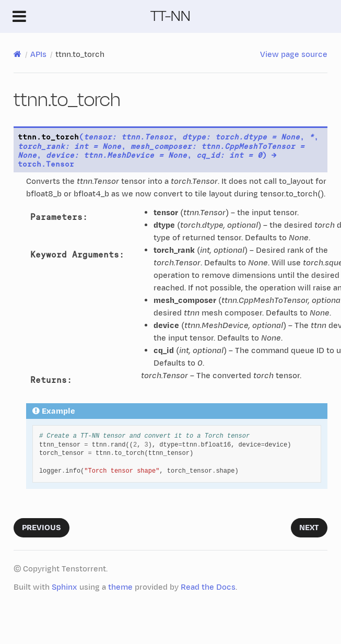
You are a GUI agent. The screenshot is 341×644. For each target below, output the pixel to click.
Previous (42, 528)
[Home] (17, 54)
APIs (38, 55)
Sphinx (64, 587)
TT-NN (171, 16)
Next (309, 528)
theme (120, 587)
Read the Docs (208, 587)
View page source (294, 55)
